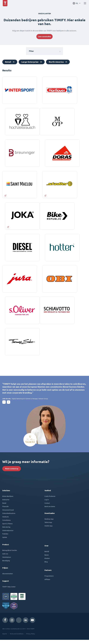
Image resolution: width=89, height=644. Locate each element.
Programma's (49, 580)
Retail (4, 507)
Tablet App (48, 526)
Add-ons (5, 558)
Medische (6, 521)
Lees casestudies (44, 37)
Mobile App (48, 530)
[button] (4, 406)
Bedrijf (47, 556)
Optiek (5, 541)
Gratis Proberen (50, 500)
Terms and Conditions (17, 638)
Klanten (47, 562)
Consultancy (6, 524)
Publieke (5, 538)
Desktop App (49, 523)
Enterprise (6, 504)
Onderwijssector (8, 535)
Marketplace (7, 561)
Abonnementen (8, 578)
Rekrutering (6, 531)
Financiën (5, 511)
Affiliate (47, 584)
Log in (47, 504)
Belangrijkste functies (10, 554)
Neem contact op (12, 473)
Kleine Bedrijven (8, 500)
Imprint (5, 638)
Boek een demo (50, 511)
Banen (47, 559)
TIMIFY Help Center (9, 591)
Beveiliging (6, 565)
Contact (47, 507)
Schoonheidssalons (9, 517)
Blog (46, 566)
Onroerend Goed (8, 514)
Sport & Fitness (7, 528)
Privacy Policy (31, 638)
